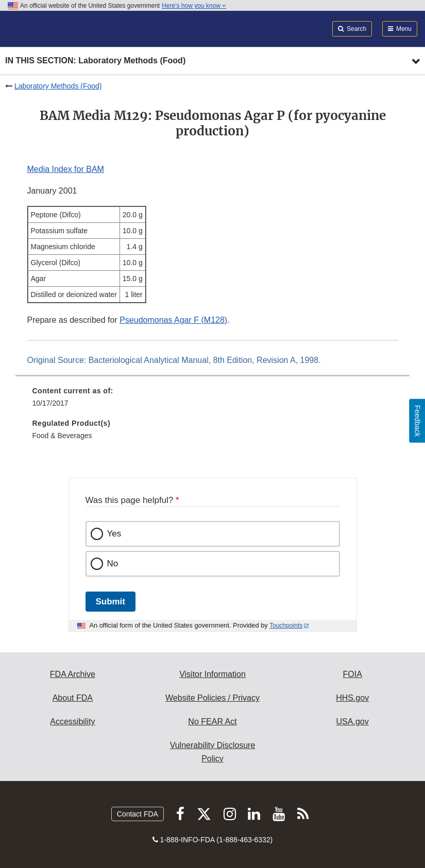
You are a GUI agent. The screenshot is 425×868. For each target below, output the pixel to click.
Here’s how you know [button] (194, 6)
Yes (114, 534)
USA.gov (353, 722)
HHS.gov (352, 698)
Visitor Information (212, 674)
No (113, 563)
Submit (110, 602)
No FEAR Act (212, 722)
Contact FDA (138, 814)
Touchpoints (286, 626)
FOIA (352, 674)
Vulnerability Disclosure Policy (213, 752)
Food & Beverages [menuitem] (62, 436)
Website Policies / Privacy (212, 698)
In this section (95, 61)
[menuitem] (213, 401)
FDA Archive (73, 674)
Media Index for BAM (66, 169)
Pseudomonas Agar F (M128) (173, 320)
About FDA (73, 698)
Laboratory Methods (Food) (58, 86)
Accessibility (72, 722)
